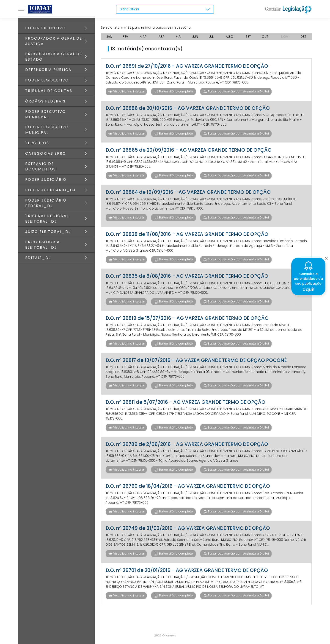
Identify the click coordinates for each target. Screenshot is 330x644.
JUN (195, 37)
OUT (265, 37)
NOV (285, 37)
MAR (143, 37)
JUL (211, 37)
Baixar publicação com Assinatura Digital (238, 91)
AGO (230, 37)
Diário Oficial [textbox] (130, 9)
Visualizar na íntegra (128, 91)
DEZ (303, 37)
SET (248, 37)
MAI (179, 37)
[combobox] (165, 9)
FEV (125, 37)
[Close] (326, 257)
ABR (162, 37)
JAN (109, 37)
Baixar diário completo (176, 91)
